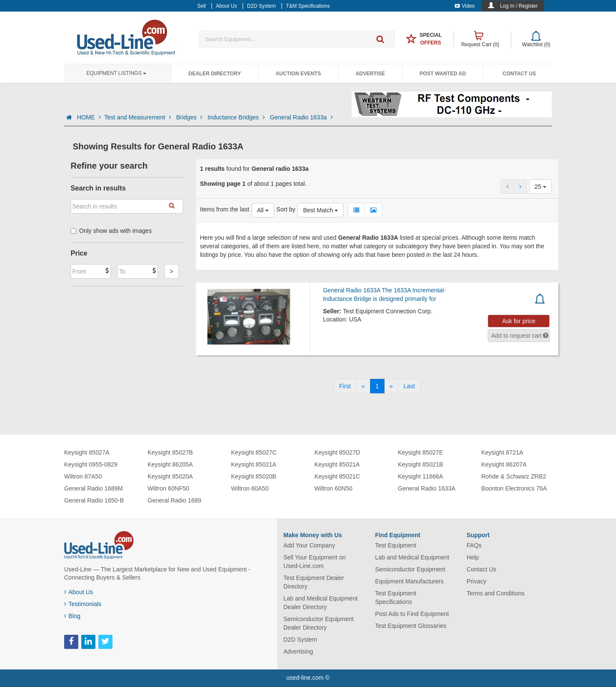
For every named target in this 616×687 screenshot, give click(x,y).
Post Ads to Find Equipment (412, 614)
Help (473, 557)
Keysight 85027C (254, 452)
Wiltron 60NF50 (168, 488)
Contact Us (519, 74)
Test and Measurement (139, 117)
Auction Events (298, 74)
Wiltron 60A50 (250, 488)
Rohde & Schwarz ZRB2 (514, 476)
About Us (79, 592)
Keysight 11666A (421, 476)
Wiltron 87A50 (83, 476)
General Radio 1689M (93, 488)
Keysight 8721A (502, 452)
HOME (89, 117)
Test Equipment (396, 545)
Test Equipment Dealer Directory (314, 582)
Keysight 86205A (170, 464)
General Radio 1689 (174, 500)
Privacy (477, 581)
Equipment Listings (116, 73)
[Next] (391, 386)
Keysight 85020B (254, 476)
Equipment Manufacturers (409, 581)
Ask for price (519, 321)
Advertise (370, 74)
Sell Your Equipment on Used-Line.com (315, 562)
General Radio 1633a (301, 117)
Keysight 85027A (87, 452)
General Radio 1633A (427, 488)
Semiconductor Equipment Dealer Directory (319, 623)
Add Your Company (309, 545)
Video (465, 6)
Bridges (190, 117)
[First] (345, 386)
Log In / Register (519, 6)
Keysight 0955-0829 (91, 464)
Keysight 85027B (170, 452)
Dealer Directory (215, 74)
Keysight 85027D (337, 452)
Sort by (286, 209)
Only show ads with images (111, 231)
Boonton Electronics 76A (514, 488)
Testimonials (83, 604)
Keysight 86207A (504, 464)
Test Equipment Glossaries (411, 626)
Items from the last (225, 209)
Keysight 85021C (337, 476)
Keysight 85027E (421, 452)
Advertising (298, 651)
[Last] (409, 386)
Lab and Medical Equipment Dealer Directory (321, 603)
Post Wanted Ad (443, 74)
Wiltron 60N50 (333, 488)
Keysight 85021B (421, 464)
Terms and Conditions (496, 593)
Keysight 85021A (254, 464)
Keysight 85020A (170, 476)
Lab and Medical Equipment (412, 557)
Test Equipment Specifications (396, 598)
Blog (72, 616)
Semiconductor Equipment (410, 569)
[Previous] (363, 386)
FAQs (474, 545)
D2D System (301, 639)
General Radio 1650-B (94, 500)
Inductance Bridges (237, 117)
